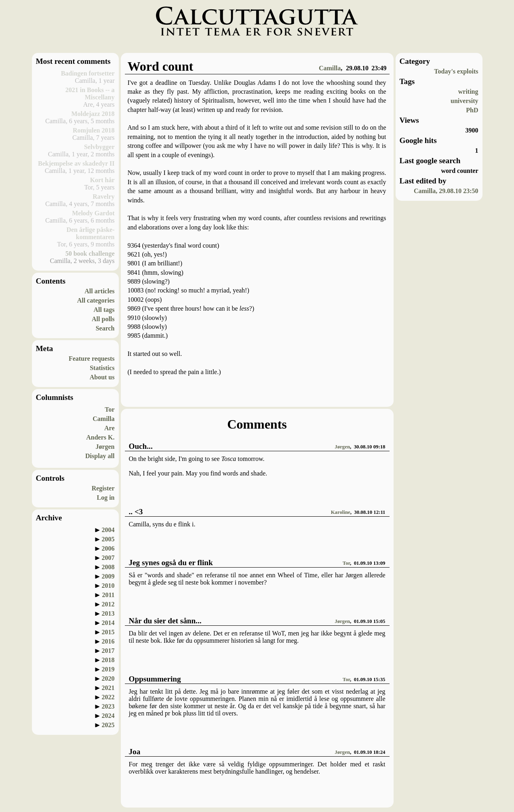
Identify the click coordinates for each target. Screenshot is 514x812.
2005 (108, 539)
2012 (108, 604)
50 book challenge (90, 253)
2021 (108, 688)
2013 (108, 613)
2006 (108, 548)
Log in (105, 498)
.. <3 (136, 512)
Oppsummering (155, 679)
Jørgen (105, 447)
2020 (108, 678)
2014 (108, 623)
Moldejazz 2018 (93, 114)
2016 (108, 641)
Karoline (341, 512)
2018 (108, 660)
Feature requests (92, 359)
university (464, 101)
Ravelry (103, 197)
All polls (103, 319)
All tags (104, 310)
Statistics (102, 368)
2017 (108, 651)
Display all (100, 456)
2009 (108, 576)
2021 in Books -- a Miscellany (90, 94)
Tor (110, 409)
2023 (108, 706)
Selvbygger (99, 147)
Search (105, 328)
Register (103, 488)
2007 (108, 558)
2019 (108, 669)
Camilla (103, 419)
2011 (108, 595)
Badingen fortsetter (88, 73)
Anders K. (100, 437)
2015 (108, 632)
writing (468, 92)
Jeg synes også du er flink (171, 563)
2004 (108, 530)
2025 (108, 725)
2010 (108, 586)
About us (102, 377)
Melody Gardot (93, 213)
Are (109, 428)
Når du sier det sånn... (165, 621)
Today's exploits (456, 71)
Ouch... (141, 446)
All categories (96, 300)
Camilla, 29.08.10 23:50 (446, 191)
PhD (472, 110)
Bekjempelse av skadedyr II (76, 163)
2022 (108, 697)
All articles (99, 291)
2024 (108, 716)
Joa (135, 752)
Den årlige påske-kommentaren (90, 233)
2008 (108, 567)
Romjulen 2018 (94, 130)
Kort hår (102, 180)
